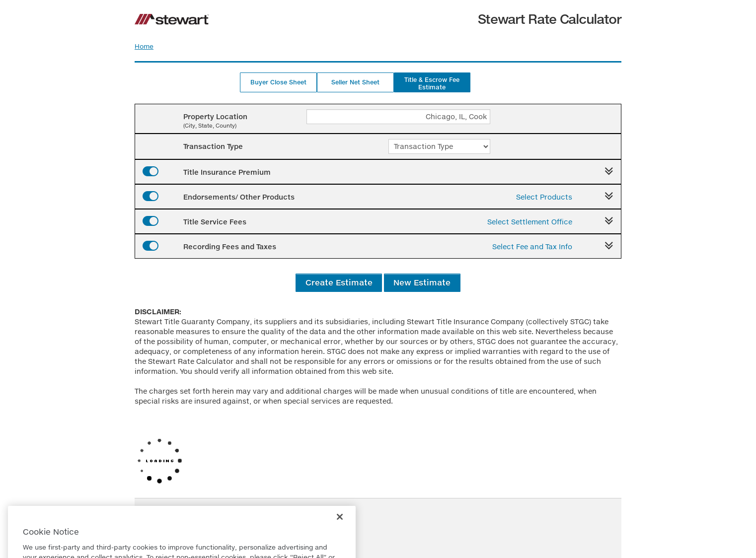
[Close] (340, 530)
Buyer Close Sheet (278, 82)
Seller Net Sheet (355, 82)
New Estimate (422, 282)
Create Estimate (339, 282)
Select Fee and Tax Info (532, 246)
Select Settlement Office (530, 222)
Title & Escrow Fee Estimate (432, 83)
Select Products (544, 197)
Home (144, 46)
